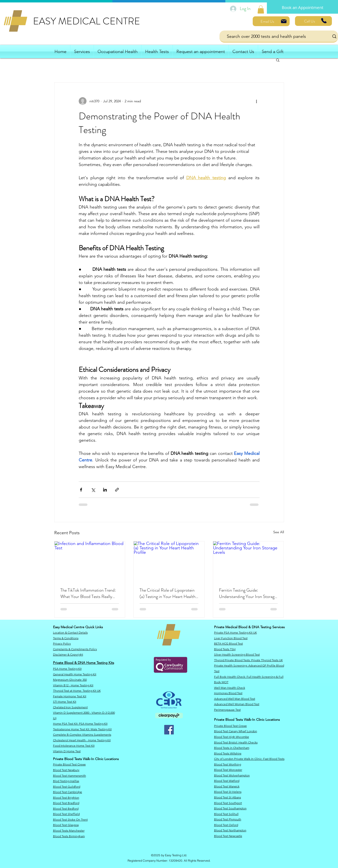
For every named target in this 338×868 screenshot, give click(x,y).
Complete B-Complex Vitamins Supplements (82, 735)
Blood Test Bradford (66, 803)
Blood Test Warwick (227, 786)
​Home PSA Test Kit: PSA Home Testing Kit (80, 724)
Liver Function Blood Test (231, 638)
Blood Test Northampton (230, 830)
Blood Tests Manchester (69, 831)
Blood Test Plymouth (228, 819)
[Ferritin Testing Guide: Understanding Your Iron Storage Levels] (248, 561)
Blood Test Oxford (226, 825)
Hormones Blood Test (228, 693)
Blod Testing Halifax (66, 781)
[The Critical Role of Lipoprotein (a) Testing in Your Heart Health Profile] (169, 561)
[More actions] (257, 101)
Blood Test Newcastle (228, 836)
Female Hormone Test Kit (70, 696)
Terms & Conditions (66, 638)
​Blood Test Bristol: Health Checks (236, 742)
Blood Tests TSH (225, 649)
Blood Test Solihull (226, 814)
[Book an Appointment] (302, 8)
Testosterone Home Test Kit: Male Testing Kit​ (82, 729)
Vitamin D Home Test (67, 751)
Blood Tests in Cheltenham (232, 748)
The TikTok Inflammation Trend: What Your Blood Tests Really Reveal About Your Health (88, 593)
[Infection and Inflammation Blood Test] (90, 561)
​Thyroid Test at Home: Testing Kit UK (77, 691)
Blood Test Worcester (228, 770)
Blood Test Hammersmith (70, 776)
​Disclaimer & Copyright (68, 654)
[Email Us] (271, 21)
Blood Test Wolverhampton (232, 775)
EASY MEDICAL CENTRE (87, 21)
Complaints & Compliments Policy (75, 649)
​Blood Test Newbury (66, 770)
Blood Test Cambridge (68, 792)
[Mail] (284, 21)
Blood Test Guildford (67, 787)
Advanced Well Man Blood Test (235, 699)
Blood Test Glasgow (66, 825)
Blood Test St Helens (228, 792)
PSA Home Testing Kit (67, 669)
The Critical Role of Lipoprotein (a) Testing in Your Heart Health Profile (168, 593)
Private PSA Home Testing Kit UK (235, 633)
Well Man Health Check (230, 688)
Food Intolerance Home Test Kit (74, 746)
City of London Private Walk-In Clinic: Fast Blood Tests (249, 759)
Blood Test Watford (227, 781)
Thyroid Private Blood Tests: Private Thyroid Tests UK (248, 660)
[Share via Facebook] (81, 490)
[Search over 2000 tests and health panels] (271, 36)
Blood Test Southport (228, 803)
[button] (278, 60)
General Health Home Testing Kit (75, 674)
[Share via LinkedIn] (105, 490)
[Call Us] (313, 21)
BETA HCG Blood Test (229, 643)
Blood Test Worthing (228, 764)
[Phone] (324, 21)
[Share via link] (117, 490)
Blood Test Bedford (66, 809)
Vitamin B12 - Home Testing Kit (73, 685)
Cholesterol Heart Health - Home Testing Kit (82, 740)
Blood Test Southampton (230, 808)
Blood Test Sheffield (66, 814)
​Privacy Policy (62, 643)
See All (279, 532)
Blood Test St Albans (228, 797)
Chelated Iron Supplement (70, 707)
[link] (261, 9)
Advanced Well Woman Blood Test (237, 704)
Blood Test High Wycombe (232, 737)
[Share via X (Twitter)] (93, 490)
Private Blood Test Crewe (69, 764)
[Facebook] (169, 730)
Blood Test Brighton (66, 798)
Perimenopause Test (227, 710)
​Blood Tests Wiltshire (228, 753)
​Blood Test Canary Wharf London (236, 731)
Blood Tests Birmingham (69, 836)
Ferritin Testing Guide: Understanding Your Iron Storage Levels (248, 593)
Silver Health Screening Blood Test (237, 654)
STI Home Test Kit (65, 702)
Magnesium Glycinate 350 (70, 680)
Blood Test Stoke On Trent (70, 820)
